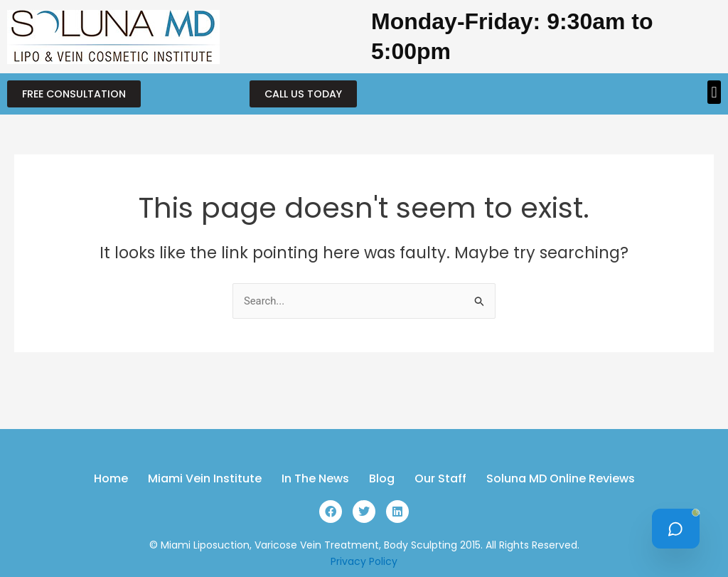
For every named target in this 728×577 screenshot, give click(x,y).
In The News (315, 479)
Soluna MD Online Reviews (561, 479)
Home (111, 479)
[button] (714, 92)
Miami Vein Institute (205, 479)
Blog (382, 479)
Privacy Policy (364, 561)
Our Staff (440, 479)
